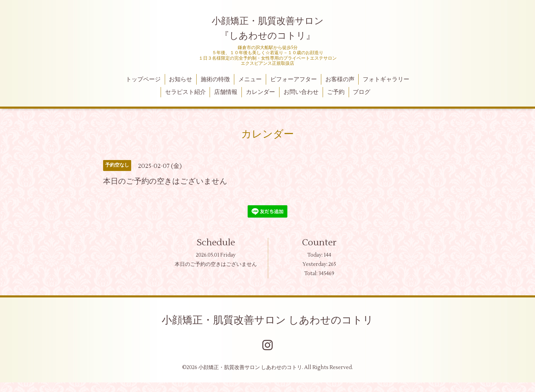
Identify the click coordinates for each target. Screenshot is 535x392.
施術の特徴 (215, 79)
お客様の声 (340, 79)
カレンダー (260, 92)
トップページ (143, 79)
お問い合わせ (301, 92)
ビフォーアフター (294, 79)
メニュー (250, 79)
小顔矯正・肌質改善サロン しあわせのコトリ (267, 320)
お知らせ (181, 79)
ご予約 (336, 92)
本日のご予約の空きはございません (216, 264)
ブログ (362, 92)
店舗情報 (226, 92)
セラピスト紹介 (185, 92)
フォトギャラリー (386, 79)
